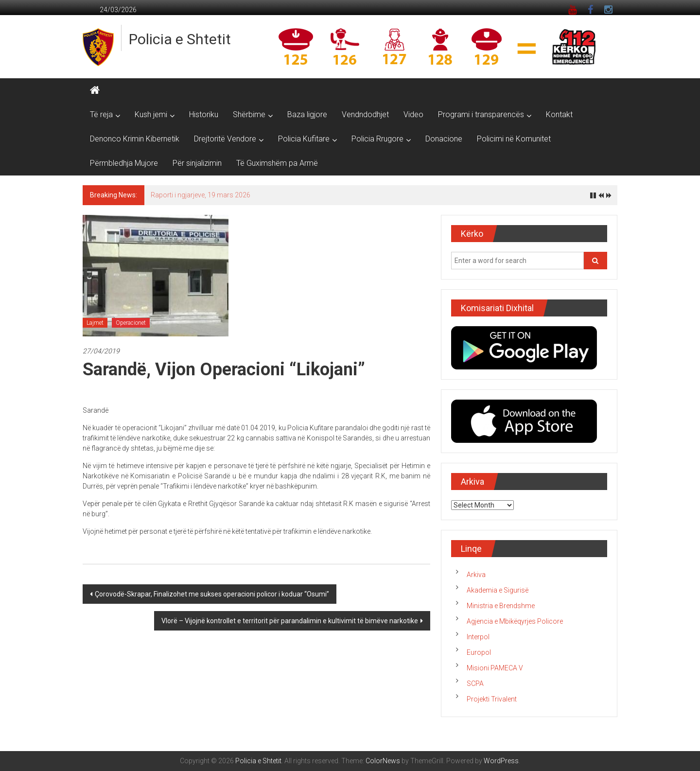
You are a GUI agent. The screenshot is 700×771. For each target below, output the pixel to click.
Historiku (204, 114)
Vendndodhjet (365, 114)
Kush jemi (151, 114)
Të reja (101, 114)
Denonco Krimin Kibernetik (135, 139)
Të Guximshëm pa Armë (277, 163)
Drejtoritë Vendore (225, 139)
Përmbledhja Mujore (124, 163)
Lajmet (95, 323)
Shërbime (249, 114)
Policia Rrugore (377, 139)
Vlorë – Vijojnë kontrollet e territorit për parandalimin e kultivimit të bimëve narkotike (290, 621)
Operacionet (131, 323)
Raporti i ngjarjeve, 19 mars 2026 (201, 195)
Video (413, 114)
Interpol (478, 637)
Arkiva (476, 575)
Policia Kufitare (304, 139)
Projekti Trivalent (492, 699)
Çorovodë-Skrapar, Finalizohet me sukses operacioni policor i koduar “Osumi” (212, 594)
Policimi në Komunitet (514, 139)
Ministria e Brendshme (501, 606)
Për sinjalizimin (197, 163)
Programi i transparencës (481, 114)
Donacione (444, 139)
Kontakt (559, 114)
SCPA (475, 683)
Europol (479, 652)
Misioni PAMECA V (495, 668)
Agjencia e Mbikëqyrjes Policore (515, 621)
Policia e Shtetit (180, 39)
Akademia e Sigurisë (498, 590)
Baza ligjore (307, 114)
